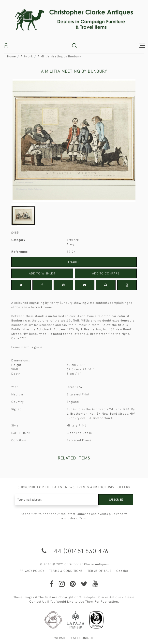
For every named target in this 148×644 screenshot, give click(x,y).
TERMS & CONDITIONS (66, 571)
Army (70, 244)
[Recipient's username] (57, 500)
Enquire (74, 262)
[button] (74, 46)
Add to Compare (106, 273)
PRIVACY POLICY (32, 571)
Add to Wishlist (42, 273)
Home (12, 56)
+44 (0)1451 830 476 (74, 551)
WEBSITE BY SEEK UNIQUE (74, 638)
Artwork (27, 56)
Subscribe (116, 500)
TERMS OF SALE (99, 571)
